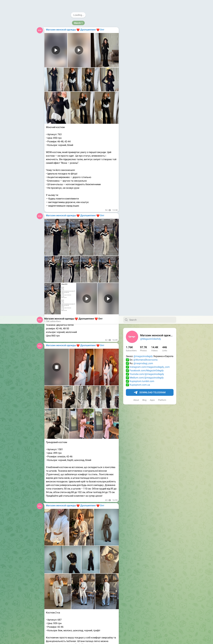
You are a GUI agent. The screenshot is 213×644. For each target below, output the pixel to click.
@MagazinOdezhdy (151, 23)
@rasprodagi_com (143, 48)
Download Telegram (150, 77)
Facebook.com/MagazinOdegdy (147, 55)
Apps (152, 84)
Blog (144, 84)
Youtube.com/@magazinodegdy (147, 58)
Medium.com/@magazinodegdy (147, 62)
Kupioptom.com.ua (140, 69)
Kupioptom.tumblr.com (142, 65)
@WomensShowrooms (145, 44)
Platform (162, 84)
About (136, 84)
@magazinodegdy (143, 40)
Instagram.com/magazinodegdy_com (150, 51)
